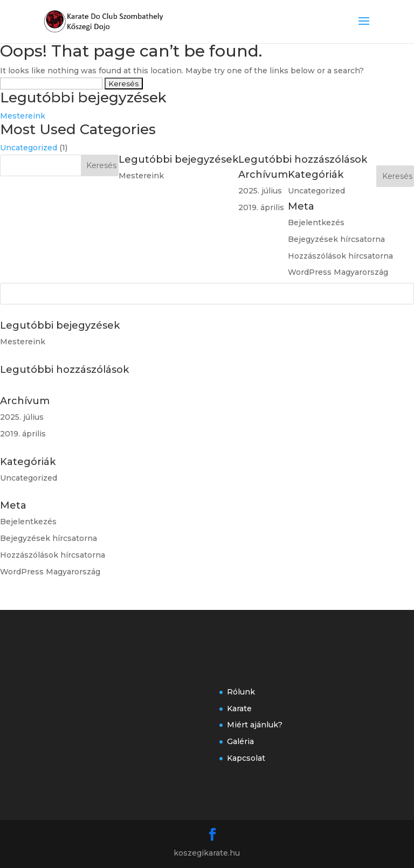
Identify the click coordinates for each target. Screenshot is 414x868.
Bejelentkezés (28, 522)
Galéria (240, 741)
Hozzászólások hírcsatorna (53, 555)
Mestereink (23, 116)
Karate (239, 709)
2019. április (23, 434)
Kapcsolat (246, 758)
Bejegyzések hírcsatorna (49, 538)
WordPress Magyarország (50, 572)
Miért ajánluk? (255, 725)
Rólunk (241, 692)
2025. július (22, 417)
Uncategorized (29, 148)
